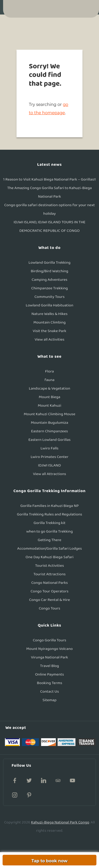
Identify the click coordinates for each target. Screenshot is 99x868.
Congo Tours (50, 608)
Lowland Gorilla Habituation (49, 305)
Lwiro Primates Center (50, 457)
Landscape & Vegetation (49, 388)
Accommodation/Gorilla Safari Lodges (50, 548)
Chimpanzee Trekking (49, 288)
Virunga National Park (49, 657)
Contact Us (50, 691)
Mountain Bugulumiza (50, 423)
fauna (49, 380)
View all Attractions (50, 474)
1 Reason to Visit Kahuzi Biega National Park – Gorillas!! (49, 179)
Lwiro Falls (49, 448)
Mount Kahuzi (49, 406)
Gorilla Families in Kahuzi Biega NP (49, 506)
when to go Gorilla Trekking (49, 531)
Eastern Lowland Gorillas (49, 440)
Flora (49, 371)
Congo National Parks (49, 583)
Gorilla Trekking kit (49, 523)
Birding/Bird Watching (49, 271)
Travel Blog (49, 666)
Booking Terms (49, 683)
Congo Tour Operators (50, 591)
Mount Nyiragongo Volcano (49, 649)
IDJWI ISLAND (50, 465)
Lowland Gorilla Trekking (50, 263)
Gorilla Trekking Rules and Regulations (49, 514)
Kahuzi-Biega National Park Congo (60, 822)
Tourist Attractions (50, 574)
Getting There (49, 540)
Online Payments (49, 674)
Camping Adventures (50, 280)
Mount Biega (49, 397)
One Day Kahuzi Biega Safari (49, 557)
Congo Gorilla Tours (49, 640)
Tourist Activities (49, 566)
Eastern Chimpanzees (50, 431)
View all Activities (49, 339)
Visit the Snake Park (49, 331)
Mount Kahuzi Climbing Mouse (49, 414)
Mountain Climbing (49, 322)
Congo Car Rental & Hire (49, 600)
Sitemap (49, 700)
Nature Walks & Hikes (49, 314)
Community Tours (50, 297)
